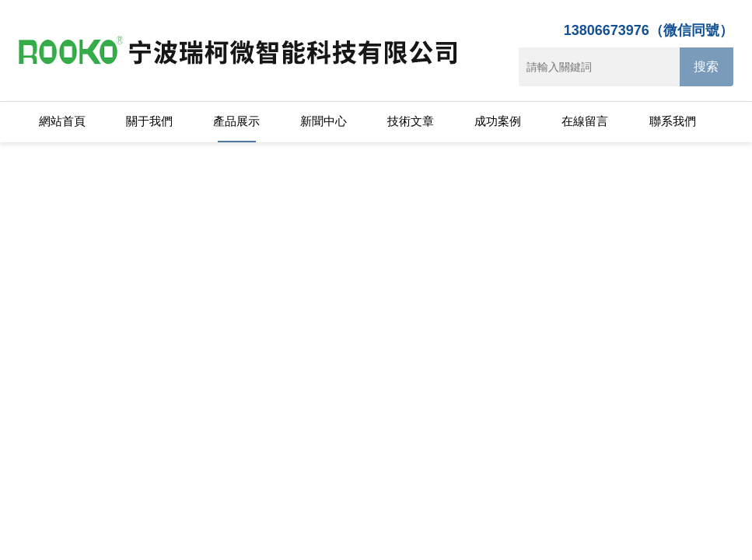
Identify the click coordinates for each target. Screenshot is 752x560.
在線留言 (585, 121)
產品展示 (236, 121)
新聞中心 (324, 121)
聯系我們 (673, 121)
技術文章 (411, 121)
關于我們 (149, 121)
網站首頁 (62, 121)
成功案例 (498, 121)
